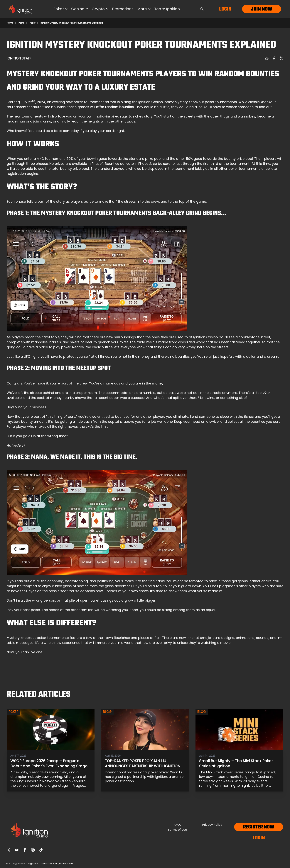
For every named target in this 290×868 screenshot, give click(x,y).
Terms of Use (177, 830)
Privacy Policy (212, 825)
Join (256, 9)
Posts (21, 23)
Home (10, 23)
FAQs (177, 825)
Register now (259, 827)
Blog (107, 712)
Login (225, 9)
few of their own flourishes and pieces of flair (123, 638)
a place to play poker (53, 347)
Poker (32, 23)
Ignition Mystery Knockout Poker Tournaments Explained (72, 23)
